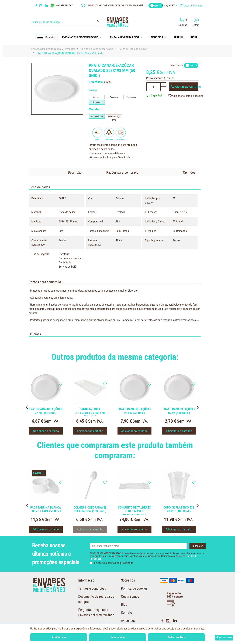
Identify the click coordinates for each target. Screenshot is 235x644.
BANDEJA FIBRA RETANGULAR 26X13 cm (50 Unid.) (90, 413)
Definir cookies (176, 637)
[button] (83, 37)
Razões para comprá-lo (122, 172)
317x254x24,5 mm (114, 118)
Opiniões (189, 172)
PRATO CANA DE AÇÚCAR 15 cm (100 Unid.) (179, 411)
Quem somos (130, 596)
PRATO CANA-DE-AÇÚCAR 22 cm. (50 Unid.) (46, 411)
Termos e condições (92, 588)
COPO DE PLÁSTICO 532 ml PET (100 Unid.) (179, 509)
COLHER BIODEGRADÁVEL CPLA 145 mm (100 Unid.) (90, 509)
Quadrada (114, 97)
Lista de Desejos (191, 6)
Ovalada (97, 102)
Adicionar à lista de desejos (186, 96)
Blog (124, 604)
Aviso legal (129, 621)
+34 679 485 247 (65, 5)
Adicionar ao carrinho (184, 86)
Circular (97, 97)
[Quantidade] (153, 87)
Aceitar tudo (59, 637)
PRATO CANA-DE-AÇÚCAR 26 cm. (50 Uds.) (134, 411)
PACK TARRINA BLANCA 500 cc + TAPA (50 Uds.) (46, 509)
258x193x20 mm (97, 116)
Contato (127, 612)
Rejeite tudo (118, 637)
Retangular (131, 97)
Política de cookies (134, 588)
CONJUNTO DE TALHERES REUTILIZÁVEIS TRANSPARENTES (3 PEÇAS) (134, 513)
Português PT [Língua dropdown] (168, 5)
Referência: (96, 82)
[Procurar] (66, 22)
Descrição (75, 172)
